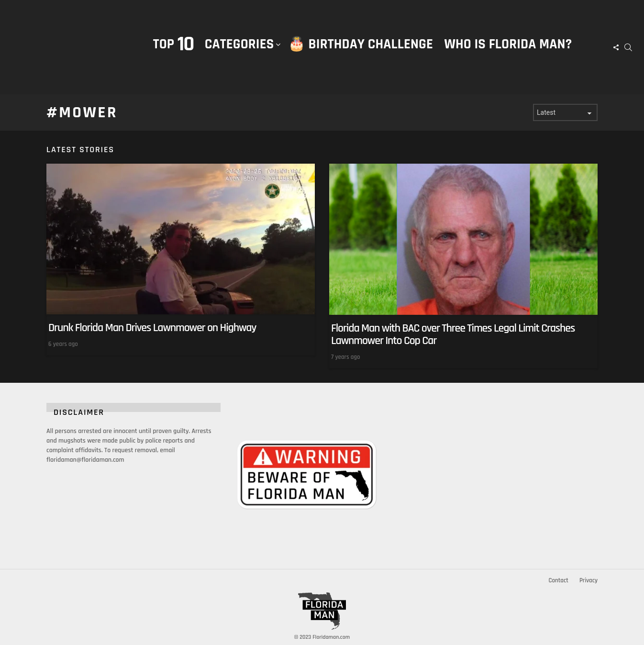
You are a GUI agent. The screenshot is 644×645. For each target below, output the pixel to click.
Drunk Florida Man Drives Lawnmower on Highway (152, 328)
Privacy (588, 580)
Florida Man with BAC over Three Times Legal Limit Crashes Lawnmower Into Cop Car (453, 334)
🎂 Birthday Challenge (361, 44)
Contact (558, 580)
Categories (239, 54)
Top (173, 44)
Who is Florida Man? (508, 44)
